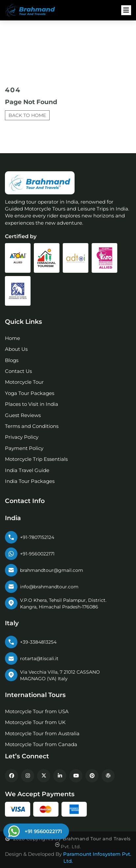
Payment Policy (24, 448)
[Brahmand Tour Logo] (34, 10)
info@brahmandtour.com (49, 587)
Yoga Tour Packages (30, 393)
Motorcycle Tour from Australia (42, 733)
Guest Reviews (23, 415)
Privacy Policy (22, 437)
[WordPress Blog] (108, 776)
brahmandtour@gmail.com (52, 570)
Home (12, 338)
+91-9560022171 (37, 554)
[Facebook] (11, 776)
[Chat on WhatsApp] (35, 831)
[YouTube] (76, 776)
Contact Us (18, 371)
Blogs (12, 360)
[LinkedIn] (60, 776)
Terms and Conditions (32, 426)
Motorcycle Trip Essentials (36, 459)
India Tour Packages (30, 481)
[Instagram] (28, 776)
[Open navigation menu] (126, 10)
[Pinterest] (92, 776)
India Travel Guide (27, 470)
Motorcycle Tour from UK (35, 722)
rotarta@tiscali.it (39, 658)
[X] (44, 776)
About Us (16, 349)
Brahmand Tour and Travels (97, 839)
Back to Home (27, 115)
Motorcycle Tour (24, 382)
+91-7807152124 (37, 537)
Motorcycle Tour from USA (37, 711)
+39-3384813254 (38, 642)
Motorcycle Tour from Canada (41, 744)
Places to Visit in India (32, 404)
